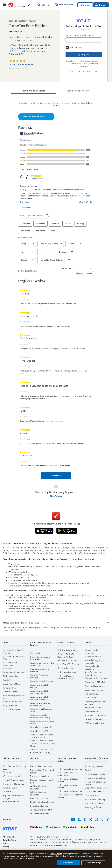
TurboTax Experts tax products (39, 676)
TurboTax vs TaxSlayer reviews (67, 785)
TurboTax (23, 103)
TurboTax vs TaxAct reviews (70, 791)
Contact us (7, 772)
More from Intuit (92, 796)
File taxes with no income (96, 678)
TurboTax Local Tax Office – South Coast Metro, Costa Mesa (42, 741)
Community (8, 792)
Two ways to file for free (13, 784)
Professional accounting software (95, 782)
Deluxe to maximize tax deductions (41, 657)
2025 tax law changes (94, 723)
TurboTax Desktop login (68, 650)
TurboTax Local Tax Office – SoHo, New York (42, 735)
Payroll (88, 770)
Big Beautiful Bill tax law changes (14, 796)
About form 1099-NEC (95, 682)
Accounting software (94, 766)
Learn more (84, 29)
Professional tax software (96, 778)
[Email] (84, 40)
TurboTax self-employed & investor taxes (42, 663)
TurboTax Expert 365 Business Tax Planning (40, 715)
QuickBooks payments (95, 774)
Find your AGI (91, 698)
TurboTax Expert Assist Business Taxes (40, 703)
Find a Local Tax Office (40, 731)
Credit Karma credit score (96, 788)
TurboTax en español (12, 709)
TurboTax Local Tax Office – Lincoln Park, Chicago (42, 750)
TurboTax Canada (11, 692)
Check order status (66, 668)
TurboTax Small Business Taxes (41, 709)
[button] (30, 5)
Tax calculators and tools (41, 766)
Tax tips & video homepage (92, 651)
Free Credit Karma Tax (95, 792)
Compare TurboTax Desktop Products (66, 655)
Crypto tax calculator (39, 798)
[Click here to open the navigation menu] (4, 4)
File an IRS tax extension (14, 780)
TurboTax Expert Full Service (39, 685)
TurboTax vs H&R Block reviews (68, 779)
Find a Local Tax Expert (40, 727)
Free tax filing (36, 653)
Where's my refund (11, 776)
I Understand (68, 863)
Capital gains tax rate (94, 690)
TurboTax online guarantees (10, 663)
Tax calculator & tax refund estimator (42, 771)
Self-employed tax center (14, 672)
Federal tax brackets (94, 719)
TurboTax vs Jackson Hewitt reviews (70, 795)
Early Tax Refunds (11, 706)
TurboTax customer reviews (70, 769)
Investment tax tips (93, 708)
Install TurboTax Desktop (68, 664)
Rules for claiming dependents (93, 673)
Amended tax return (94, 686)
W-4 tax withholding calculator (39, 786)
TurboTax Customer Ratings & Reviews (50, 103)
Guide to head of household (92, 667)
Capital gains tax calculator (42, 802)
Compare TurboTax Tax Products (13, 651)
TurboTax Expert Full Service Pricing (39, 691)
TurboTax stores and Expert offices (42, 721)
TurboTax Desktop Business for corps (66, 676)
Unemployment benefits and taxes (95, 702)
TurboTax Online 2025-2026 (13, 657)
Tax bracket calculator (40, 776)
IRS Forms (7, 668)
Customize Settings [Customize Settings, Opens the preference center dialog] (93, 863)
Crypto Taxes (9, 680)
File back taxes (91, 694)
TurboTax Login (10, 788)
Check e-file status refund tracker (41, 780)
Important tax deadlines (95, 715)
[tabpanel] (56, 286)
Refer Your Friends (11, 802)
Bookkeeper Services (94, 803)
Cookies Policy (56, 854)
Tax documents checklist (41, 810)
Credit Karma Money (12, 684)
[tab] (34, 91)
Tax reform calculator (39, 814)
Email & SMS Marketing (95, 800)
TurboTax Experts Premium (42, 681)
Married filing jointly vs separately (95, 661)
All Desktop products (67, 660)
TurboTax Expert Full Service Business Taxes (40, 697)
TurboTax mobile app (12, 702)
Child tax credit (92, 712)
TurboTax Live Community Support (14, 767)
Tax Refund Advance (12, 676)
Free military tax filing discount (40, 669)
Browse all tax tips (93, 656)
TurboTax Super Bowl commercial (67, 773)
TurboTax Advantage (67, 672)
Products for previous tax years (14, 696)
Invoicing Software (93, 807)
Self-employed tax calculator (38, 792)
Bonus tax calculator (39, 806)
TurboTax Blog (9, 688)
